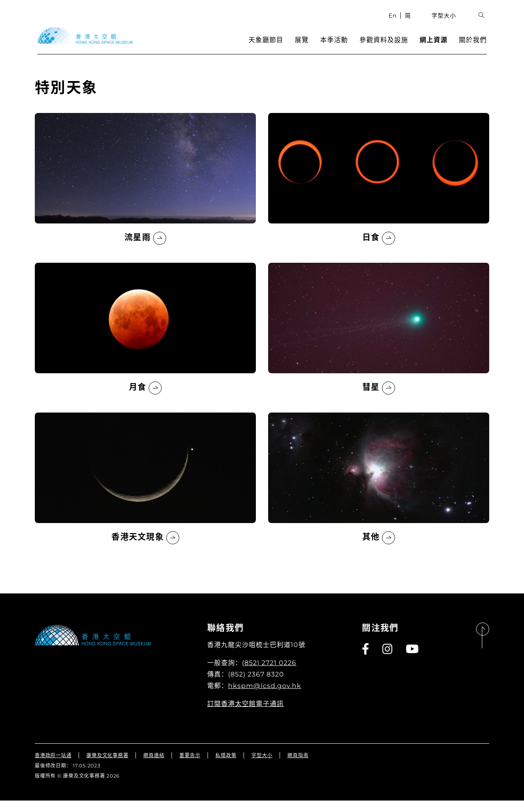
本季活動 (337, 47)
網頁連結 (154, 767)
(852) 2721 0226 (269, 674)
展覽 (304, 47)
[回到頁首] (483, 647)
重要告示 (190, 767)
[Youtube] (413, 661)
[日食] (379, 190)
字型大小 (447, 23)
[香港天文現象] (145, 490)
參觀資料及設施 (386, 47)
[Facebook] (366, 661)
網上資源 (436, 47)
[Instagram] (388, 661)
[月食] (145, 340)
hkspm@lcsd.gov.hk (265, 697)
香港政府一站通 (53, 767)
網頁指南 (298, 767)
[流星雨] (145, 190)
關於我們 (475, 47)
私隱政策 (226, 767)
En (395, 23)
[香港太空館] (82, 43)
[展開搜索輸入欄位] (484, 23)
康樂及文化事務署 (107, 767)
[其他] (379, 490)
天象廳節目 (268, 47)
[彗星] (379, 340)
